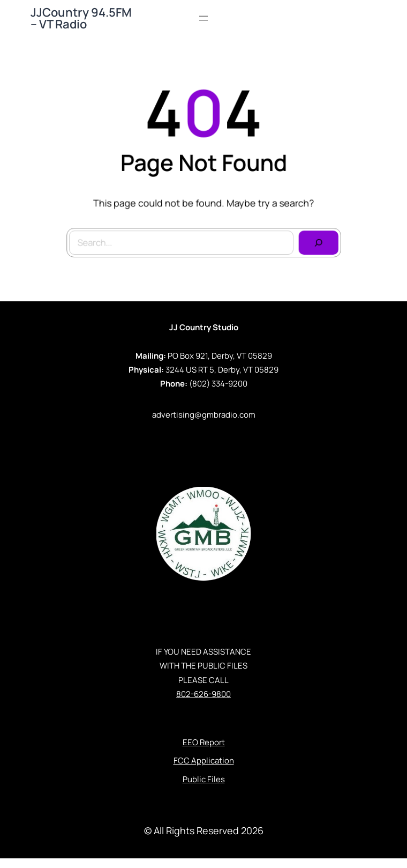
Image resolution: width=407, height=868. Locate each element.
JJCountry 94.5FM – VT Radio (81, 18)
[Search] (317, 242)
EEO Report (204, 742)
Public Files (204, 779)
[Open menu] (204, 18)
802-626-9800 (204, 694)
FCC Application (204, 761)
